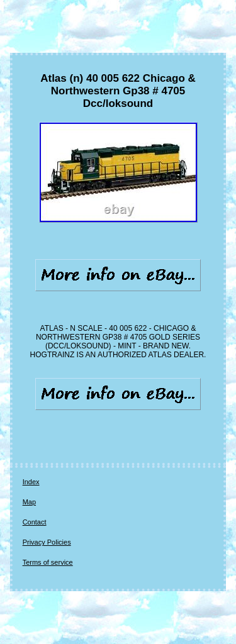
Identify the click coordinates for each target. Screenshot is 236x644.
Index (31, 482)
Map (29, 502)
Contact (35, 522)
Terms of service (48, 562)
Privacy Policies (47, 542)
